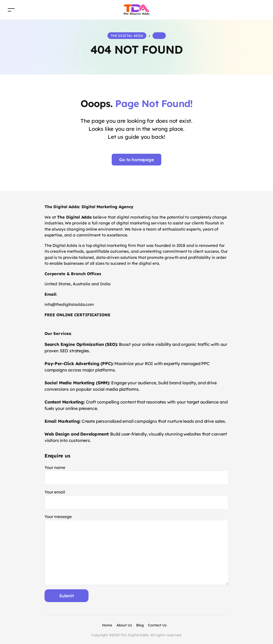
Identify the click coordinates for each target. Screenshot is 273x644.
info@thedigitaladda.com (69, 304)
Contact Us (157, 625)
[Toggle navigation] (11, 10)
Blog (140, 625)
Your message (136, 549)
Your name (136, 475)
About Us (124, 625)
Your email (136, 499)
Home (107, 625)
